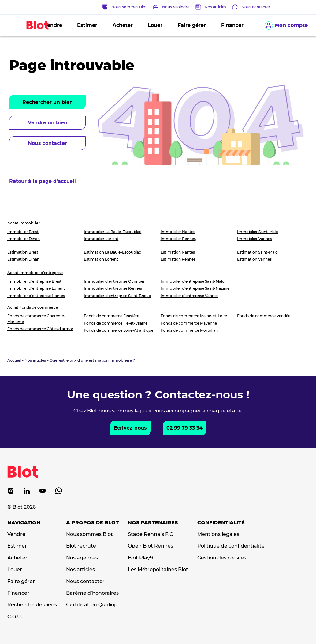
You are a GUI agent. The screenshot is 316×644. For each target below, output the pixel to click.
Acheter (123, 25)
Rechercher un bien (48, 102)
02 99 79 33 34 (184, 428)
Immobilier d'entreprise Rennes (113, 288)
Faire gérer (192, 25)
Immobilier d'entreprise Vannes (190, 296)
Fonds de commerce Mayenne (189, 323)
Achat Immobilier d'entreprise (35, 273)
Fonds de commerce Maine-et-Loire (194, 316)
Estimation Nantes (178, 252)
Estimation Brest (23, 252)
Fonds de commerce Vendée (264, 316)
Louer (155, 25)
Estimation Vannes (254, 259)
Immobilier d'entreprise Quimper (114, 281)
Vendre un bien (48, 123)
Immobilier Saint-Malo (258, 232)
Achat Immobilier (24, 223)
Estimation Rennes (178, 259)
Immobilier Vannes (255, 239)
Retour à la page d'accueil (43, 181)
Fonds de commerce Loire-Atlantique (119, 330)
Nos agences (82, 558)
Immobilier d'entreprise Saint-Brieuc (117, 296)
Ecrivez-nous (130, 428)
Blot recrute (81, 546)
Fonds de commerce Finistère (112, 316)
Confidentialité (221, 523)
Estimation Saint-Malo (257, 252)
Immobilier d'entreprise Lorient (36, 288)
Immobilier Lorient (101, 239)
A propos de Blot (92, 523)
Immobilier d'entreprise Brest (34, 281)
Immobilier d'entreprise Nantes (36, 296)
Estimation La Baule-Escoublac (112, 252)
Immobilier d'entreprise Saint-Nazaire (195, 288)
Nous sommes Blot (89, 534)
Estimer (87, 25)
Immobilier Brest (23, 232)
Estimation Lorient (101, 259)
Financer (232, 25)
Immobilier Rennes (178, 239)
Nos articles (215, 7)
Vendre (16, 534)
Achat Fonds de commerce (33, 307)
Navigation (24, 523)
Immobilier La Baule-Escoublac (113, 232)
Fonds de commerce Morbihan (189, 330)
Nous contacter (47, 143)
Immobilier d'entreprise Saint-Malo (193, 281)
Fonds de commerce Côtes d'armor (40, 329)
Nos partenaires (153, 523)
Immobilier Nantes (178, 232)
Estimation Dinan (23, 259)
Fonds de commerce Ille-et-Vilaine (116, 323)
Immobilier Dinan (24, 239)
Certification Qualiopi (92, 605)
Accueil (14, 360)
